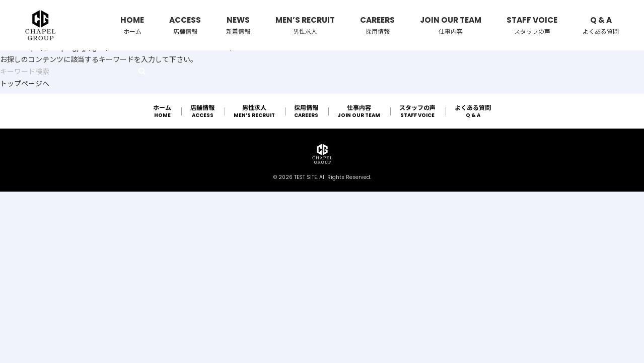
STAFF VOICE (532, 26)
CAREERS (377, 26)
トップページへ (25, 84)
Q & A (601, 26)
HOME (132, 26)
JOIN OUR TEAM (451, 26)
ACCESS (185, 26)
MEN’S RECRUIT (305, 26)
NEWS (238, 26)
